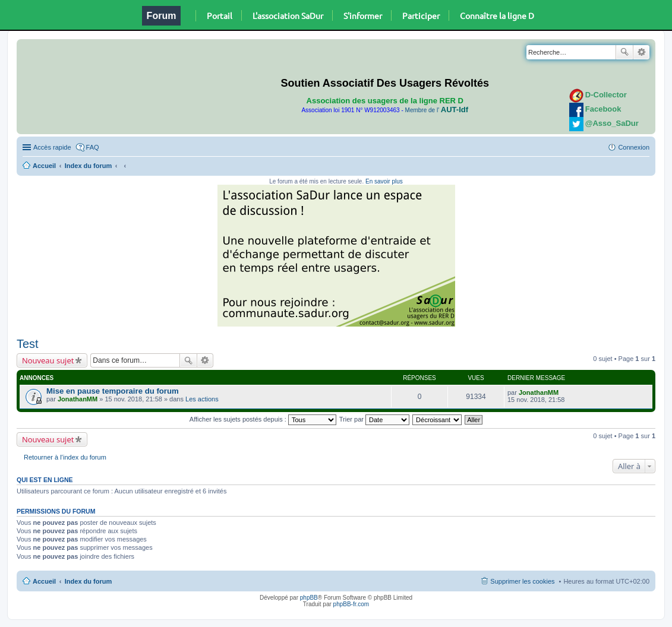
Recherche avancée (641, 52)
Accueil (44, 166)
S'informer (363, 15)
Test (28, 344)
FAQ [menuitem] (93, 147)
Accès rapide (52, 147)
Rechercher (624, 52)
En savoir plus (384, 181)
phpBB (309, 598)
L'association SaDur (288, 15)
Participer (421, 15)
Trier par (374, 419)
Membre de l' (437, 110)
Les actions (202, 399)
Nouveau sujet (48, 360)
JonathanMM (78, 399)
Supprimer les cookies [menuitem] (522, 581)
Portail (220, 15)
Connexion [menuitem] (634, 147)
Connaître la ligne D (497, 15)
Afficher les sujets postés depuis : (263, 419)
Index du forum (88, 166)
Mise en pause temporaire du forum (113, 391)
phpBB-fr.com (351, 604)
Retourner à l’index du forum (65, 457)
